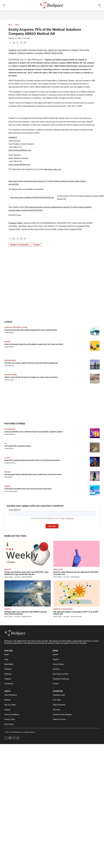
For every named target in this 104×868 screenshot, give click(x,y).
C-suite (7, 458)
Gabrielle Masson (26, 617)
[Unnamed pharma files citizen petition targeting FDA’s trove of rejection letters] (95, 332)
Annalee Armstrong (10, 463)
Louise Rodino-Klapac (11, 491)
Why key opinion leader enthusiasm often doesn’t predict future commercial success (33, 474)
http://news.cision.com (53, 169)
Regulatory (58, 569)
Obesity (7, 342)
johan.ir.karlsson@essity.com (20, 150)
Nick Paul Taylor (9, 380)
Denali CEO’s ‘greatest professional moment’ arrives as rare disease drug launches (32, 460)
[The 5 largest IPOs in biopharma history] (95, 447)
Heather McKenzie (10, 434)
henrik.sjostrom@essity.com (19, 165)
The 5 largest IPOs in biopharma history (18, 446)
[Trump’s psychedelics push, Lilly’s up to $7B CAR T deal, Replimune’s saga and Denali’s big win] (28, 554)
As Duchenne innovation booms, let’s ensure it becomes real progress (28, 489)
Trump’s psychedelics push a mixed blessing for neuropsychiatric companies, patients (34, 432)
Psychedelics (10, 429)
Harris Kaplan (8, 477)
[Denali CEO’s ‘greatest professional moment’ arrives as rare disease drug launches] (95, 462)
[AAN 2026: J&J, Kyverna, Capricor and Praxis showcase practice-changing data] (95, 364)
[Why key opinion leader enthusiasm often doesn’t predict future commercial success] (95, 476)
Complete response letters (16, 327)
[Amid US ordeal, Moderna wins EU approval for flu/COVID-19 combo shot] (76, 554)
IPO (6, 443)
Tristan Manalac (9, 333)
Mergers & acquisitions (20, 245)
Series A (8, 609)
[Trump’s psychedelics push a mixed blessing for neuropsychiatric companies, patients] (95, 433)
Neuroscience (10, 360)
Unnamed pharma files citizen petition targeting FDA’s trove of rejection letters (31, 330)
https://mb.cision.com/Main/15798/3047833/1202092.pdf (32, 198)
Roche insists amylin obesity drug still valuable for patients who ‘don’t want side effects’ (34, 344)
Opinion (7, 472)
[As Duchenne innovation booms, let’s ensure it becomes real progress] (95, 490)
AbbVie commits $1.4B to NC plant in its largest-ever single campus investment (31, 377)
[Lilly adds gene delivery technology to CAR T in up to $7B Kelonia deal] (76, 593)
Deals (17, 25)
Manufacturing (11, 375)
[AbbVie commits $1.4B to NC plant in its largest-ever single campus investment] (95, 379)
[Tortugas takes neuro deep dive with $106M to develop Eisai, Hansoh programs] (28, 593)
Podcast (8, 569)
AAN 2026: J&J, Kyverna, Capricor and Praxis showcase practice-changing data (31, 363)
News (10, 25)
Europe (37, 245)
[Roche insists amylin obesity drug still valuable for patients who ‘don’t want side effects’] (95, 346)
